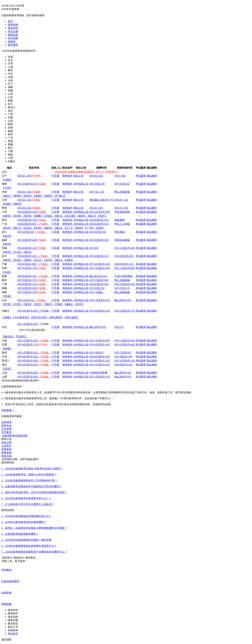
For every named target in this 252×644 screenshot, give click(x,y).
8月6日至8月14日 (99, 284)
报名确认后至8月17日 (102, 200)
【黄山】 (27, 252)
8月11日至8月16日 (125, 248)
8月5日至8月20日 (124, 256)
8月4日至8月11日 (27, 248)
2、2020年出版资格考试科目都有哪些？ (24, 522)
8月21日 (119, 327)
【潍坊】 (48, 304)
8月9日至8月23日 (33, 276)
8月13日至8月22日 (100, 365)
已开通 (55, 176)
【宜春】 (7, 204)
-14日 (28, 192)
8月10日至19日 (32, 232)
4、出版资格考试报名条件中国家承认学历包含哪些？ (32, 486)
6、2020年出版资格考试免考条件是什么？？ (26, 498)
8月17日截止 (96, 292)
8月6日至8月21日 (99, 224)
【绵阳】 (69, 260)
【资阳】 (27, 260)
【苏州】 (27, 216)
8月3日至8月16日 (27, 240)
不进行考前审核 (123, 276)
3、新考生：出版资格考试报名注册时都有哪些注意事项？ (34, 528)
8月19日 (94, 248)
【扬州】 (81, 216)
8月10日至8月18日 (125, 345)
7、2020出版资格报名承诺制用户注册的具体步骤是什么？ (34, 552)
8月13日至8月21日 (100, 377)
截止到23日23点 (98, 276)
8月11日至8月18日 (125, 268)
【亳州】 (7, 252)
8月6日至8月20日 (33, 224)
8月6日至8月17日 (27, 220)
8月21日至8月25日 (100, 300)
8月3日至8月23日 (99, 240)
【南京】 (58, 216)
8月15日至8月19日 (100, 212)
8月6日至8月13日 (27, 284)
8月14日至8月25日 (100, 361)
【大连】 (7, 188)
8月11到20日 (96, 353)
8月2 (20, 208)
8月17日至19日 (123, 353)
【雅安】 (7, 260)
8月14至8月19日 (123, 357)
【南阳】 (48, 196)
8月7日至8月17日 (27, 268)
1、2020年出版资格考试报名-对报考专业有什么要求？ (32, 469)
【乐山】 (38, 260)
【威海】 (69, 304)
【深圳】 (99, 228)
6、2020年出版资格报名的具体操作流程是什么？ (29, 546)
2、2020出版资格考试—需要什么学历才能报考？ (29, 474)
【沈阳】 (7, 180)
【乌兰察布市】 (21, 317)
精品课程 (152, 176)
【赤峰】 (7, 317)
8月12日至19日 (32, 300)
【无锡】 (48, 216)
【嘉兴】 (7, 236)
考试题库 (141, 176)
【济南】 (58, 304)
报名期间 (120, 220)
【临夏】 (7, 349)
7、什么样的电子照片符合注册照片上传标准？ (28, 504)
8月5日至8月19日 (33, 256)
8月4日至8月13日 (27, 212)
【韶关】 (7, 228)
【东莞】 (38, 228)
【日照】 (17, 304)
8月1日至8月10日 (27, 288)
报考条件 (67, 176)
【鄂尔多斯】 (71, 317)
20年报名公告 (81, 184)
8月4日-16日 (96, 176)
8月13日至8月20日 (34, 365)
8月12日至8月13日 (125, 284)
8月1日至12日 (97, 288)
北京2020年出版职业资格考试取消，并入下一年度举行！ (87, 172)
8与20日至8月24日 (100, 357)
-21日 (101, 192)
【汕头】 (27, 228)
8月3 (20, 200)
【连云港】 (70, 216)
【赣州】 (17, 204)
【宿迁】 (102, 216)
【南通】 (38, 216)
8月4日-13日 (24, 176)
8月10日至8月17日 (28, 345)
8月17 (93, 192)
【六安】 (17, 252)
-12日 (33, 200)
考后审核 (120, 232)
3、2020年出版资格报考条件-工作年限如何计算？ (29, 480)
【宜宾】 (48, 260)
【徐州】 (17, 216)
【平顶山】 (60, 196)
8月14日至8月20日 (34, 361)
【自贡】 (17, 260)
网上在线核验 (122, 192)
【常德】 (7, 296)
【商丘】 (7, 196)
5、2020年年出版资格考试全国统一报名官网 (26, 540)
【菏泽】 (7, 304)
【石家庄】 (21, 337)
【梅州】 (48, 228)
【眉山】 (58, 260)
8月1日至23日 (97, 184)
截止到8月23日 (98, 327)
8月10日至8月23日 (100, 264)
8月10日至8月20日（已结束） (34, 311)
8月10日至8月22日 (100, 311)
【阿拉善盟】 (56, 317)
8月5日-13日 (121, 200)
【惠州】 (79, 228)
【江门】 (69, 228)
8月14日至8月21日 (125, 361)
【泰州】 (7, 216)
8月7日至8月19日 (99, 280)
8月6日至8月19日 (99, 220)
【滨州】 (79, 304)
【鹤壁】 (17, 196)
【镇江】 (92, 216)
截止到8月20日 (123, 300)
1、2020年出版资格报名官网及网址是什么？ (26, 516)
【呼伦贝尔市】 (39, 317)
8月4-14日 (120, 176)
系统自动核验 (122, 240)
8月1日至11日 (122, 288)
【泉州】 (7, 244)
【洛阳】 (38, 196)
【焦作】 (27, 196)
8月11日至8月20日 (28, 324)
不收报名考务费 (98, 373)
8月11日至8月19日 (100, 268)
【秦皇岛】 (8, 337)
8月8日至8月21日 (124, 264)
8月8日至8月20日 (33, 264)
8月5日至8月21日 (99, 256)
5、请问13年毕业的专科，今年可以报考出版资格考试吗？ (34, 492)
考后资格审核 (122, 212)
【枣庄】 (38, 304)
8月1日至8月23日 (32, 184)
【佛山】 (58, 228)
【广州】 (89, 228)
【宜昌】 (7, 369)
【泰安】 (27, 304)
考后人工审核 (122, 224)
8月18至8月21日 (123, 365)
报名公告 (78, 176)
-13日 (125, 208)
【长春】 (7, 272)
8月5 (20, 192)
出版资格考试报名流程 (15, 436)
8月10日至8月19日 (100, 345)
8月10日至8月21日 (125, 311)
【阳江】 (17, 228)
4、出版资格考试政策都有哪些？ (20, 534)
